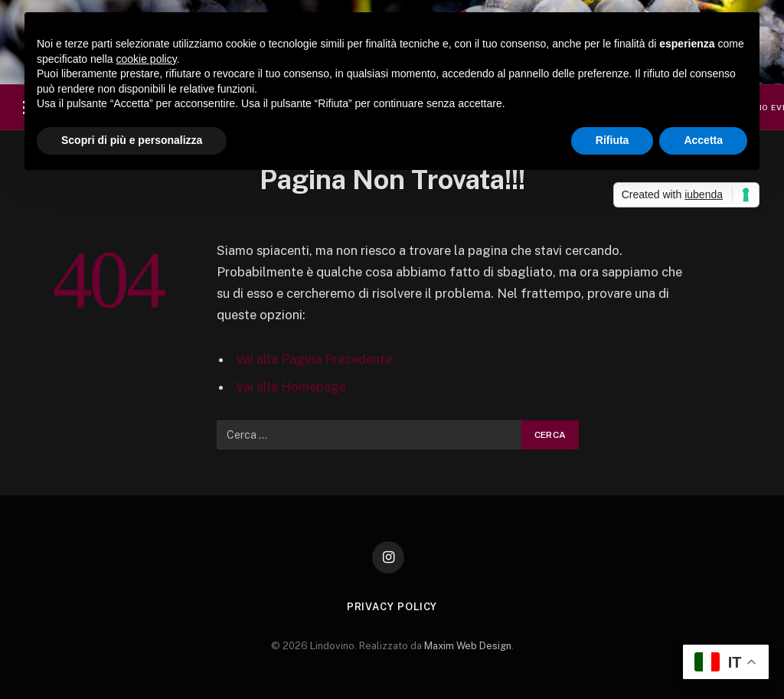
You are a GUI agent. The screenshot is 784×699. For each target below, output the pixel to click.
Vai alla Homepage (291, 387)
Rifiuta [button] (612, 140)
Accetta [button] (703, 140)
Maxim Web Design (468, 646)
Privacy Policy (392, 607)
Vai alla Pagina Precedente (314, 359)
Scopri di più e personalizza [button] (132, 140)
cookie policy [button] (147, 59)
